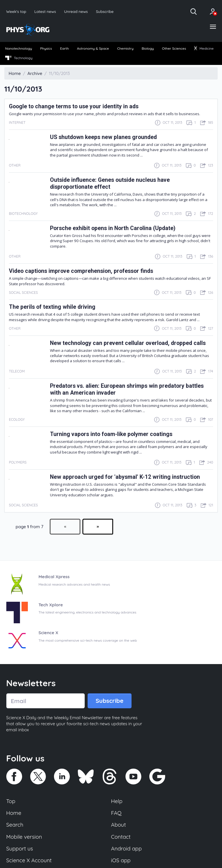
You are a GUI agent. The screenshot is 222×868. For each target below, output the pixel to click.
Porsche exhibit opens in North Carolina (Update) (113, 228)
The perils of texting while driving (52, 307)
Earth (64, 48)
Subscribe (105, 11)
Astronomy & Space (93, 48)
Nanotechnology (19, 48)
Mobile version (24, 837)
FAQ (116, 813)
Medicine (204, 48)
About (119, 825)
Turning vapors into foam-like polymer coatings (111, 434)
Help (117, 801)
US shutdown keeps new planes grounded (103, 137)
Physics (46, 48)
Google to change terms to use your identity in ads (74, 106)
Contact (121, 837)
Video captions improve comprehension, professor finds (81, 271)
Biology (148, 48)
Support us (20, 848)
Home (14, 813)
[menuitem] (19, 49)
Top (11, 801)
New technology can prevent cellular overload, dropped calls (128, 343)
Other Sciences (174, 48)
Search (15, 825)
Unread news (76, 11)
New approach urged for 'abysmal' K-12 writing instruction (125, 477)
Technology (19, 58)
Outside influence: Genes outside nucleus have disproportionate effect (110, 183)
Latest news (45, 11)
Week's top (16, 11)
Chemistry (125, 48)
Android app (127, 848)
